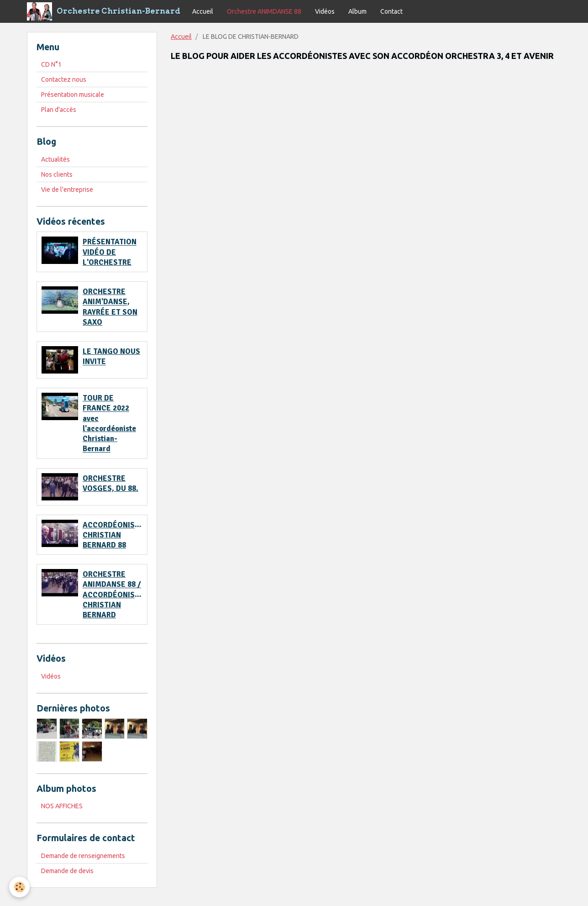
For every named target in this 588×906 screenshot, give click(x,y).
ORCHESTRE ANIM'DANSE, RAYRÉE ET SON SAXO (110, 307)
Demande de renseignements (83, 856)
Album (357, 11)
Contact (391, 11)
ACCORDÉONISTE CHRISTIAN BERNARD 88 (113, 535)
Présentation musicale (73, 95)
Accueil (203, 11)
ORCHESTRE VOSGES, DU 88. (110, 483)
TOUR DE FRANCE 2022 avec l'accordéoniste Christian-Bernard (109, 423)
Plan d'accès (59, 110)
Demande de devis (67, 871)
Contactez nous (64, 79)
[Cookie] (19, 887)
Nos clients (57, 174)
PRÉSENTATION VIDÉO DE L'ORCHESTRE (110, 252)
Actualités (55, 159)
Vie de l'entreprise (67, 190)
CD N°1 (51, 64)
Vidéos (325, 11)
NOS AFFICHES (62, 806)
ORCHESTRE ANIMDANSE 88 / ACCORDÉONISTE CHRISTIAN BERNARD (113, 595)
